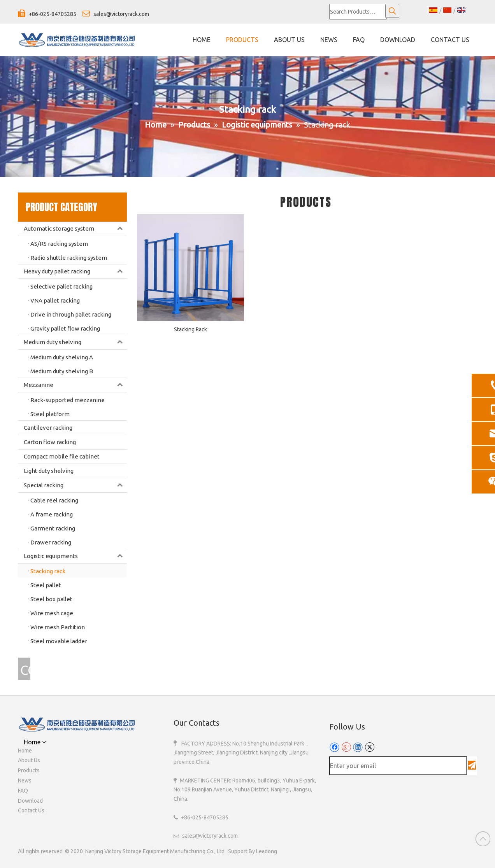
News (25, 780)
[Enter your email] (398, 766)
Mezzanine (75, 385)
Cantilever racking (48, 428)
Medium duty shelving (75, 342)
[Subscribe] (472, 765)
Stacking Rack (190, 329)
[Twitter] (369, 747)
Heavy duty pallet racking (75, 271)
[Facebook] (334, 747)
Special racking (75, 485)
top (483, 839)
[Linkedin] (358, 747)
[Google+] (346, 747)
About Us (29, 760)
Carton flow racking (50, 442)
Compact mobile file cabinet (62, 456)
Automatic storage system (75, 229)
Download (30, 801)
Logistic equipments (75, 556)
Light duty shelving (49, 471)
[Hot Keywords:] (392, 11)
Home (25, 751)
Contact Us (31, 810)
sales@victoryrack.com (121, 14)
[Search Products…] (358, 12)
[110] (439, 726)
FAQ (23, 791)
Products (29, 770)
